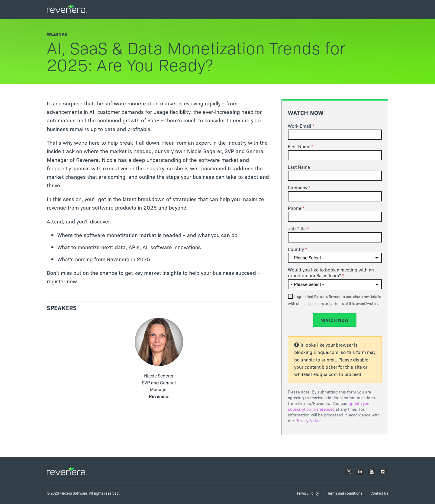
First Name (299, 146)
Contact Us (379, 493)
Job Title (297, 229)
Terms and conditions (345, 493)
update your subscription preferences (329, 406)
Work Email (300, 126)
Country (296, 249)
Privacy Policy (308, 493)
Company (298, 188)
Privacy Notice (308, 421)
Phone (295, 208)
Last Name (299, 167)
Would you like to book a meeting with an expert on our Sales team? (331, 273)
